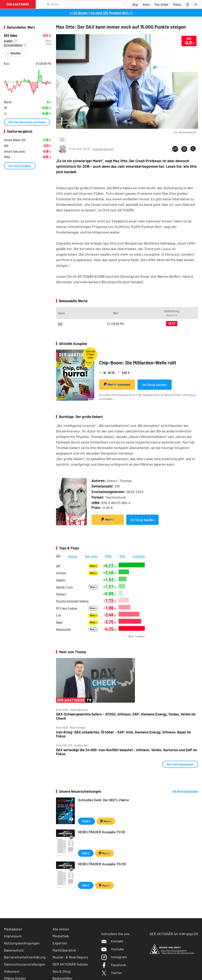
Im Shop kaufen (155, 385)
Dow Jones (91, 556)
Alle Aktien (61, 929)
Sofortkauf (117, 384)
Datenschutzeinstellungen (25, 964)
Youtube (112, 949)
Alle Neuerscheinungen (185, 791)
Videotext (12, 971)
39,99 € (86, 821)
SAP (58, 566)
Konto (193, 395)
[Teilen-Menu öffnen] (175, 149)
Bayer (59, 622)
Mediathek (61, 936)
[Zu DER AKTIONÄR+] (161, 4)
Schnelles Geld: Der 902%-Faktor (104, 800)
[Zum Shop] (135, 4)
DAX (62, 139)
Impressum (13, 936)
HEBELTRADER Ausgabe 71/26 (101, 832)
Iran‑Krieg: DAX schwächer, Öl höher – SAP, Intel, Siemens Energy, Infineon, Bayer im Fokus (123, 734)
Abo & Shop (62, 971)
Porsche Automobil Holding (72, 601)
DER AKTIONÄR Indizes (70, 964)
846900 (10, 41)
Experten (60, 943)
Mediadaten (13, 929)
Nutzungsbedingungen (22, 943)
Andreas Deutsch (103, 149)
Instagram (114, 957)
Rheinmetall (63, 629)
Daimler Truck (64, 587)
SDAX (122, 556)
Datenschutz (14, 950)
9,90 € (86, 853)
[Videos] (177, 4)
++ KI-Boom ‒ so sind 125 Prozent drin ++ (101, 13)
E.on (59, 615)
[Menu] (197, 4)
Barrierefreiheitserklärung (25, 957)
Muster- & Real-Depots (70, 957)
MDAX (108, 556)
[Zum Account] (146, 4)
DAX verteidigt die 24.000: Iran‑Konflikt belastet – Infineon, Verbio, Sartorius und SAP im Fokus (127, 752)
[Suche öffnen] (48, 4)
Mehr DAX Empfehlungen (180, 764)
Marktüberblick (64, 950)
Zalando (61, 580)
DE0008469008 (15, 45)
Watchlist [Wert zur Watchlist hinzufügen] (16, 53)
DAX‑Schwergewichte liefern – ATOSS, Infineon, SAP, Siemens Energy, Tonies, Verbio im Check (126, 716)
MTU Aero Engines (67, 608)
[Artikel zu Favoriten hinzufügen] (193, 149)
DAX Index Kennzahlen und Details (27, 122)
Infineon (61, 573)
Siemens (61, 594)
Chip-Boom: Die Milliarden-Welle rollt (138, 363)
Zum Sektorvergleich (20, 166)
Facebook (113, 965)
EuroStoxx (139, 556)
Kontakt (112, 941)
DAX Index (11, 35)
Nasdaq (73, 556)
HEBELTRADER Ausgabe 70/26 (102, 864)
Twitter (112, 973)
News (93, 566)
